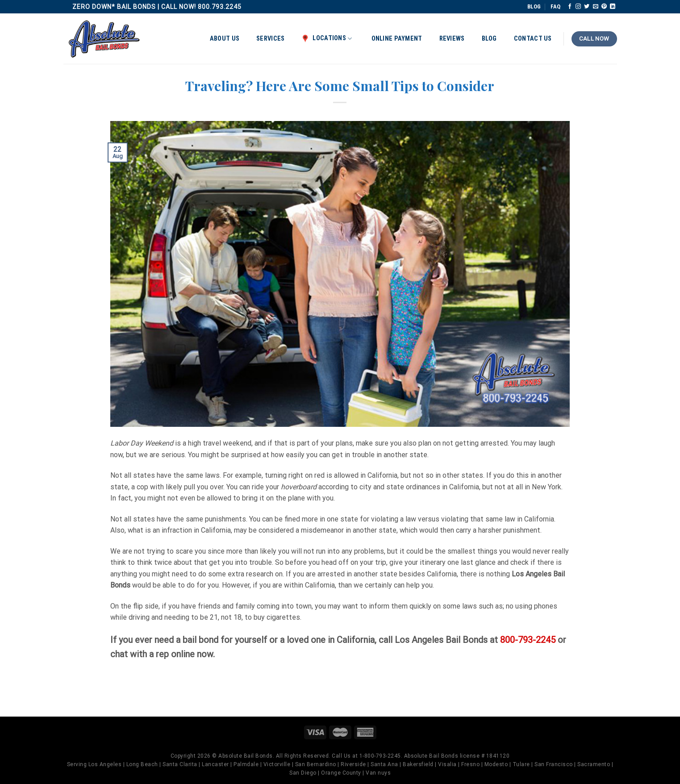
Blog (489, 39)
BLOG (534, 6)
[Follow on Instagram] (578, 7)
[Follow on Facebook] (570, 7)
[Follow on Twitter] (587, 7)
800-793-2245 (528, 640)
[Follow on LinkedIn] (613, 7)
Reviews (452, 39)
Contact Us (533, 39)
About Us (225, 39)
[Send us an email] (596, 7)
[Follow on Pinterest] (604, 7)
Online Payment (397, 39)
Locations (327, 38)
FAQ (555, 6)
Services (270, 39)
